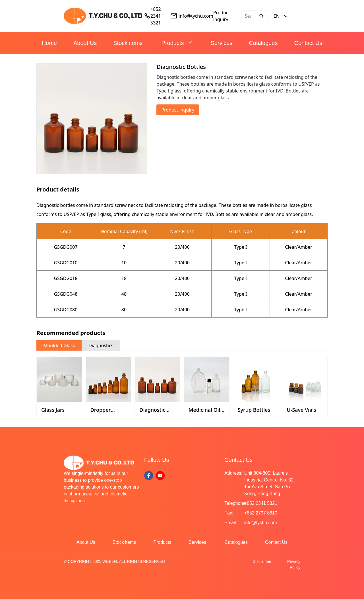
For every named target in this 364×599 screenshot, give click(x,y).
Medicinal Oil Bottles (204, 413)
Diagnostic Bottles (152, 413)
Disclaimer (262, 561)
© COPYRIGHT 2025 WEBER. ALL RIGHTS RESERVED (114, 561)
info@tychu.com (196, 16)
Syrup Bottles (254, 410)
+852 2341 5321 (156, 16)
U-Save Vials (301, 410)
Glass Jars (53, 410)
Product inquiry (178, 110)
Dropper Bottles (101, 413)
